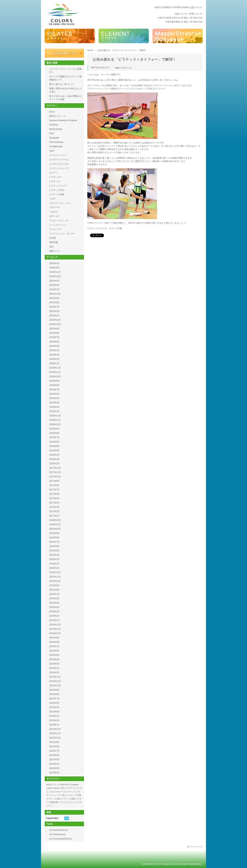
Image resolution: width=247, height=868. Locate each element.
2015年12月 (55, 572)
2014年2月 (54, 668)
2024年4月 (54, 281)
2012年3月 (54, 768)
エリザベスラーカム (59, 164)
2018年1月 (54, 464)
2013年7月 (54, 699)
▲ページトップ (195, 847)
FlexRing (53, 125)
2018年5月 (54, 446)
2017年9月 (54, 481)
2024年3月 (54, 285)
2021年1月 (54, 316)
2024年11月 (55, 272)
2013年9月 (54, 690)
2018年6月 (54, 442)
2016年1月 (54, 568)
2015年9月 (54, 585)
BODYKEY (65, 785)
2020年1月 (54, 363)
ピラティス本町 (53, 799)
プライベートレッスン (60, 203)
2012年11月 (55, 733)
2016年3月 (54, 559)
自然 (51, 247)
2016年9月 (54, 533)
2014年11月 (55, 629)
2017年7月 (54, 490)
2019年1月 (54, 411)
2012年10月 (55, 738)
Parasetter (54, 138)
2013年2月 (54, 720)
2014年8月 (54, 642)
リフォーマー (56, 229)
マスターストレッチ (59, 221)
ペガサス (54, 212)
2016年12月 (55, 520)
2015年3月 (54, 612)
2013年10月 (55, 686)
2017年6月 (54, 494)
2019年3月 (54, 403)
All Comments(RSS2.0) (60, 839)
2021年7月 (54, 307)
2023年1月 (54, 289)
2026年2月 (54, 263)
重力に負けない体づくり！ (62, 84)
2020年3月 (54, 355)
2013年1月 (54, 725)
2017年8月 (54, 485)
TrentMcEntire (56, 147)
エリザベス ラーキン (59, 160)
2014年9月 (54, 638)
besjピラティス (53, 785)
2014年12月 (55, 625)
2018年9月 (54, 429)
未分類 (52, 238)
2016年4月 (54, 555)
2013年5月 (54, 707)
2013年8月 (54, 694)
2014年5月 (54, 655)
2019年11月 (55, 372)
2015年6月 (54, 598)
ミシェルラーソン (58, 225)
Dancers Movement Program (63, 120)
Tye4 (117, 68)
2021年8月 (54, 303)
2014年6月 (54, 651)
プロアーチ (55, 207)
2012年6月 (54, 755)
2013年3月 (54, 716)
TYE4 (62, 788)
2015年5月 (54, 603)
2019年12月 (55, 368)
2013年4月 (54, 712)
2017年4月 (54, 503)
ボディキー (55, 216)
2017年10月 (55, 477)
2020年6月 (54, 342)
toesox (56, 788)
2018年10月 (55, 424)
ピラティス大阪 (74, 795)
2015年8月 (54, 590)
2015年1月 (54, 620)
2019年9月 (54, 381)
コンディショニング (59, 168)
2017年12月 (55, 468)
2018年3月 (54, 455)
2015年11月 (55, 577)
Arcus (52, 112)
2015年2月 (54, 616)
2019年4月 (54, 398)
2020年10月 (55, 324)
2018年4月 (54, 451)
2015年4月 (54, 607)
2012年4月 (54, 764)
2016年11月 (55, 524)
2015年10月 (55, 581)
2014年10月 (55, 633)
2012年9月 (54, 742)
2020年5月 (54, 346)
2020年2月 (54, 359)
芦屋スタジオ (196, 14)
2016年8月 (54, 538)
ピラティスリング (58, 186)
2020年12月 (55, 320)
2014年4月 (54, 659)
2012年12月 (55, 729)
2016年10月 (55, 529)
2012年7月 (54, 751)
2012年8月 (54, 746)
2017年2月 (54, 511)
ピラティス (126, 68)
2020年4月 (54, 350)
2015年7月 (54, 594)
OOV (52, 133)
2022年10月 (55, 294)
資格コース (55, 251)
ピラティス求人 (57, 190)
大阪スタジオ (181, 14)
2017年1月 (54, 516)
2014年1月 (54, 672)
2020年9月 (54, 329)
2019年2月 (54, 407)
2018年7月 (54, 437)
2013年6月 (54, 703)
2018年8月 (54, 433)
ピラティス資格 (57, 194)
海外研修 (54, 242)
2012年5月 (54, 760)
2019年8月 (54, 385)
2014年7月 (54, 646)
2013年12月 (55, 677)
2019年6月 (54, 394)
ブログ (52, 199)
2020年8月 (54, 333)
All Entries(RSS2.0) (59, 830)
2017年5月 (54, 498)
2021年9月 (54, 298)
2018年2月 (54, 459)
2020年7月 (54, 337)
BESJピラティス (57, 116)
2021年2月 (54, 311)
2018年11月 (55, 420)
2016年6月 (54, 546)
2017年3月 (54, 507)
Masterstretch (56, 129)
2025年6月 (54, 268)
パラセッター (56, 177)
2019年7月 (54, 390)
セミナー (54, 173)
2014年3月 (54, 664)
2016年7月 (54, 542)
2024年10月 (55, 276)
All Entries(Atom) (57, 834)
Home (90, 50)
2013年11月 (55, 681)
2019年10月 (55, 377)
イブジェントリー (58, 155)
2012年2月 (54, 773)
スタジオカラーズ (57, 792)
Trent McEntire (56, 142)
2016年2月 (54, 564)
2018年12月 (55, 416)
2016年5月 (54, 551)
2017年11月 (55, 472)
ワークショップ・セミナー (62, 234)
